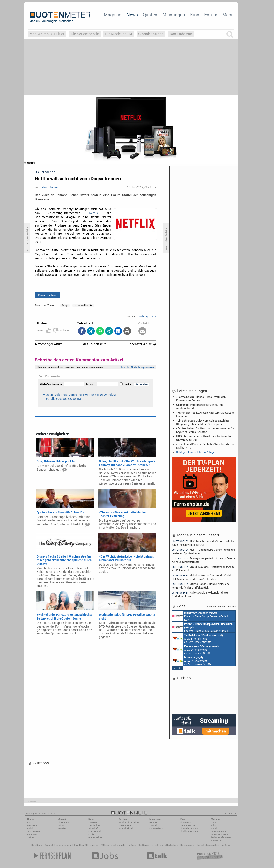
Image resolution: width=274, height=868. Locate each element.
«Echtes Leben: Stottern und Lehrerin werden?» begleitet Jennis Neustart (205, 430)
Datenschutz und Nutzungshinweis (219, 833)
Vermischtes (94, 825)
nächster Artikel (143, 344)
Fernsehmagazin (63, 845)
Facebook (32, 834)
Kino (195, 15)
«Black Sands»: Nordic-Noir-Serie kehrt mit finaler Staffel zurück (201, 586)
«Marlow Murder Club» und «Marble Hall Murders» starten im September (202, 577)
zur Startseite (95, 344)
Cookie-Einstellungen (221, 837)
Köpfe (91, 834)
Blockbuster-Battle (189, 831)
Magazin (113, 15)
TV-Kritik (153, 825)
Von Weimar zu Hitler (47, 34)
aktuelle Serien (172, 845)
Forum (211, 15)
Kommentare (47, 295)
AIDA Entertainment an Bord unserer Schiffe (197, 638)
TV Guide (132, 845)
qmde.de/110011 (147, 316)
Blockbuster (144, 845)
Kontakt (214, 828)
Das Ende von (181, 34)
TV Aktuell (48, 845)
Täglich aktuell (126, 828)
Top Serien (225, 845)
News (132, 15)
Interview (62, 828)
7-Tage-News (34, 831)
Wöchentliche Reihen (129, 822)
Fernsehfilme (157, 845)
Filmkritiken (78, 845)
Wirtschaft (93, 828)
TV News (104, 845)
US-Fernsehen (95, 837)
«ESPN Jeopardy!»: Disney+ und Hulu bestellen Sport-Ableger (203, 551)
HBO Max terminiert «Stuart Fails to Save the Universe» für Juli (204, 438)
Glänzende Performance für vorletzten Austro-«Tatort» (199, 406)
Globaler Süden (151, 34)
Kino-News (185, 822)
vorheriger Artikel (49, 344)
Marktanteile (125, 825)
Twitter (31, 837)
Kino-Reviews (156, 828)
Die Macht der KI (119, 34)
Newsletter (32, 825)
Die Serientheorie (85, 34)
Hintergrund (64, 822)
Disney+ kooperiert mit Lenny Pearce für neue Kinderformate (203, 560)
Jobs (213, 825)
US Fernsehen (92, 845)
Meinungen (174, 15)
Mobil (30, 828)
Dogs (65, 305)
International (95, 831)
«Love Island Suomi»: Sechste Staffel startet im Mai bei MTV (205, 446)
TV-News (93, 822)
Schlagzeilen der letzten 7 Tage (195, 452)
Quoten (150, 15)
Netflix (94, 213)
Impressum (216, 840)
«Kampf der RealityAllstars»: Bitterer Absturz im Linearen (205, 414)
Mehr (228, 15)
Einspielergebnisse (189, 828)
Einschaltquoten (118, 845)
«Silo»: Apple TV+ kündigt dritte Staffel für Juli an (200, 594)
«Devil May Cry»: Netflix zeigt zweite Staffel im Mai (203, 569)
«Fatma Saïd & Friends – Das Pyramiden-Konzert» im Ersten (201, 398)
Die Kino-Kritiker (188, 825)
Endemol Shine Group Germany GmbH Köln (200, 616)
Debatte (153, 822)
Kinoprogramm (188, 845)
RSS (29, 822)
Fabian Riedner (49, 187)
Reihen (61, 825)
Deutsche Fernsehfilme (208, 845)
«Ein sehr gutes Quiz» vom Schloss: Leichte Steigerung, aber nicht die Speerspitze (203, 422)
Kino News (37, 845)
